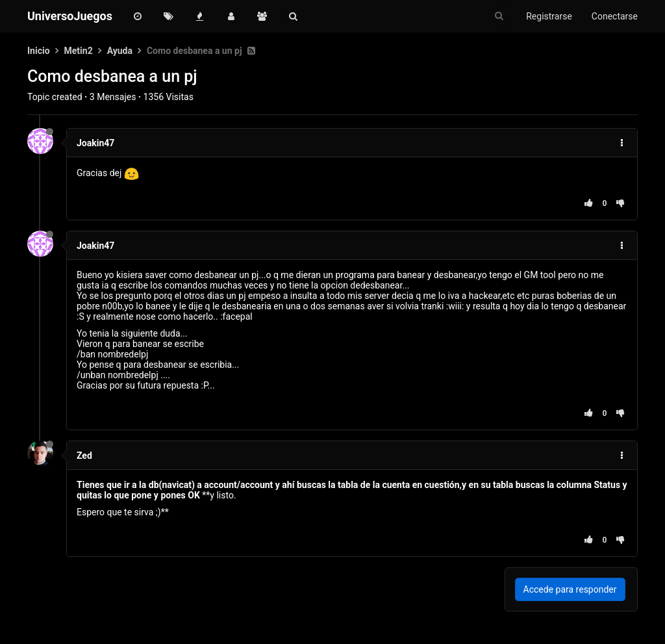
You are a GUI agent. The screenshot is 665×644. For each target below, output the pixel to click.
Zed (84, 456)
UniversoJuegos (70, 16)
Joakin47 (95, 143)
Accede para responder (570, 589)
